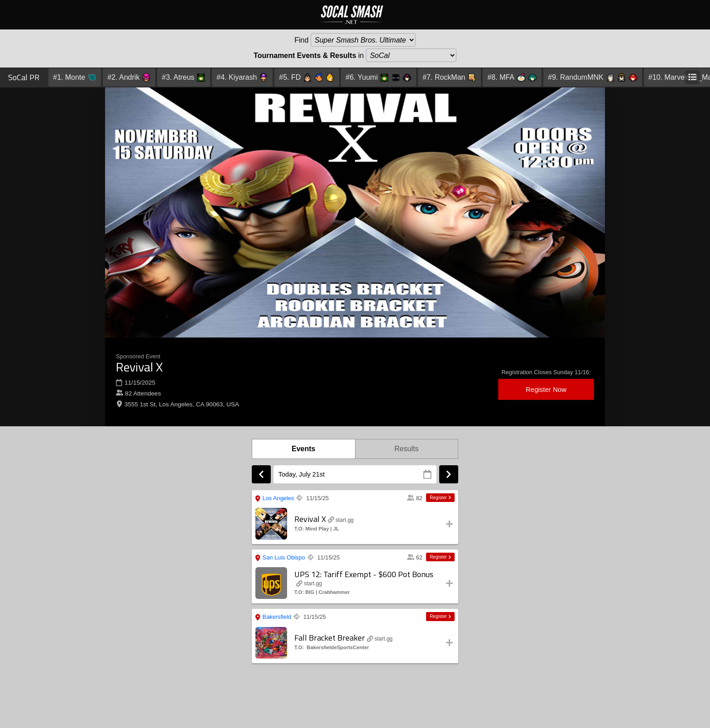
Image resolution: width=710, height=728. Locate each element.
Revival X (139, 367)
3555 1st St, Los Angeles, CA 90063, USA (182, 404)
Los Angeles (275, 499)
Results (406, 449)
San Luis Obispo (280, 559)
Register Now (546, 389)
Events (303, 449)
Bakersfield (273, 618)
